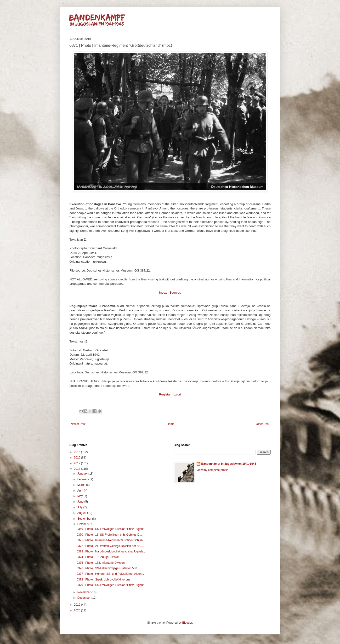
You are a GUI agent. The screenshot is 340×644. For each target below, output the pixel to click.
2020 (78, 610)
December (84, 598)
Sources (175, 293)
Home (171, 424)
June (81, 502)
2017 (78, 463)
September (85, 519)
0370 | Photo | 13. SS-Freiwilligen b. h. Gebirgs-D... (109, 535)
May (80, 496)
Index (163, 293)
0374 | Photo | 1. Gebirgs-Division (98, 557)
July (80, 507)
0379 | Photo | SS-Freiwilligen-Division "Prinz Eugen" (110, 585)
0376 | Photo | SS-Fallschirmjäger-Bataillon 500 (107, 568)
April (81, 491)
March (82, 485)
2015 (78, 452)
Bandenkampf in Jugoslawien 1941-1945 (229, 464)
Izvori (177, 394)
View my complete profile (212, 470)
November (84, 592)
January (83, 474)
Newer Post (78, 424)
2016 (78, 458)
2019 (78, 605)
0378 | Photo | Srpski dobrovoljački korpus (103, 580)
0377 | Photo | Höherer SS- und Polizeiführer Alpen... (110, 574)
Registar (165, 394)
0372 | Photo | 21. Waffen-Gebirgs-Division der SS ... (110, 546)
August (82, 513)
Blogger (187, 623)
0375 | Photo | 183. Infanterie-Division (101, 563)
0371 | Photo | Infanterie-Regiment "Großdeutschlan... (111, 540)
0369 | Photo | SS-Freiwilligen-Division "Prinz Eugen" (110, 529)
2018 (78, 469)
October (83, 524)
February (83, 479)
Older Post (263, 424)
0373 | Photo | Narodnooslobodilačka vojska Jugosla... (111, 551)
